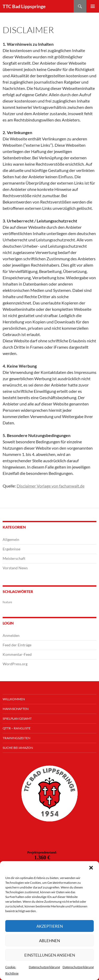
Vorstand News (15, 568)
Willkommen (14, 699)
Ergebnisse (11, 549)
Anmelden (11, 635)
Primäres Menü (93, 6)
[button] (91, 868)
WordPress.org (15, 664)
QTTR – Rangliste (17, 728)
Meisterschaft (14, 558)
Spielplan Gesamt (17, 719)
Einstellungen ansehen (50, 955)
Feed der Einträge (17, 645)
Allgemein (11, 539)
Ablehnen (49, 941)
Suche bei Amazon (18, 748)
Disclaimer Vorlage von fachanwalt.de (51, 486)
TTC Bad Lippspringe (24, 6)
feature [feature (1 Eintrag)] (7, 602)
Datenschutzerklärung (44, 967)
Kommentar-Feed (17, 654)
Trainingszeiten (16, 738)
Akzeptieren (50, 926)
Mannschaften (16, 709)
